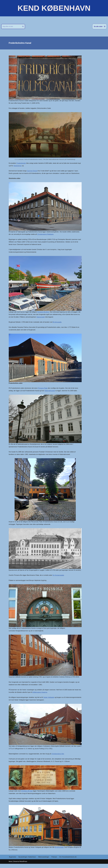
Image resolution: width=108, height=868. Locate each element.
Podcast (54, 861)
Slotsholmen (18, 166)
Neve (10, 866)
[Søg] (11, 26)
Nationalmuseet (50, 391)
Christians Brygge (27, 795)
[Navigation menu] (99, 26)
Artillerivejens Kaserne (43, 696)
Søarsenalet (41, 318)
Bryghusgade (58, 323)
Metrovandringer (44, 861)
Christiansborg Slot (58, 758)
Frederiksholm (21, 163)
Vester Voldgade (49, 701)
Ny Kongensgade (59, 579)
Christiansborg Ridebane (46, 235)
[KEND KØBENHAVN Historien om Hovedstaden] (54, 8)
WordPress (24, 866)
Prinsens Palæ (43, 389)
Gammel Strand (32, 171)
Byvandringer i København (27, 861)
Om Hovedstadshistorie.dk (68, 861)
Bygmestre (13, 861)
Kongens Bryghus (44, 312)
